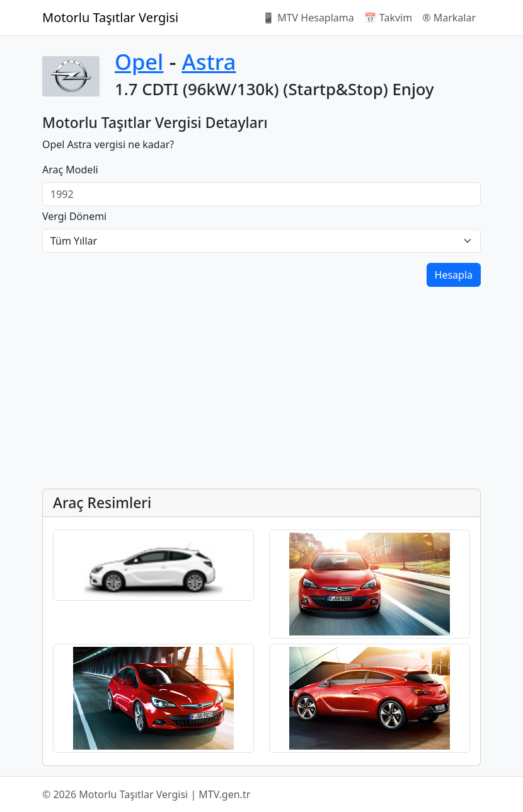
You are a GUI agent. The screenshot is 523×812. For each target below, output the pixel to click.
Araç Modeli (70, 170)
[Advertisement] (261, 390)
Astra (209, 61)
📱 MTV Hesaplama (308, 18)
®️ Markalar (449, 18)
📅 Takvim (388, 18)
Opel (139, 61)
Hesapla (454, 275)
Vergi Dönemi (74, 216)
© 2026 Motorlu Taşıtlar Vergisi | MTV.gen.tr (146, 794)
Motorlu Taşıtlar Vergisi (110, 17)
